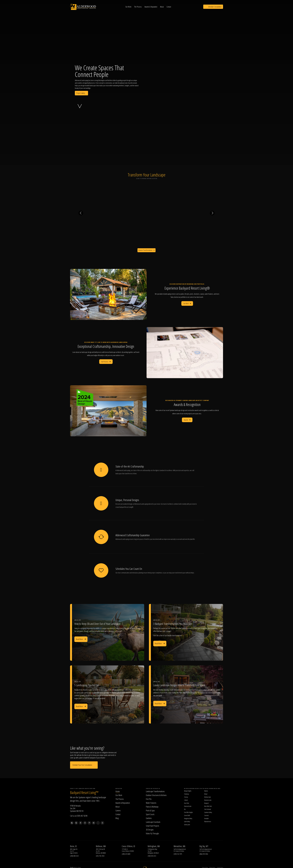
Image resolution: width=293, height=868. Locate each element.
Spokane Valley (208, 812)
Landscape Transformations (155, 791)
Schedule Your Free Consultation (84, 765)
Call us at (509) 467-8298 (79, 816)
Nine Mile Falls (208, 806)
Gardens (149, 818)
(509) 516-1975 (178, 854)
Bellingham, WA (154, 846)
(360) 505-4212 (152, 856)
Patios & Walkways (152, 807)
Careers (118, 811)
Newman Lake (208, 800)
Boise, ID (73, 846)
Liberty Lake (187, 825)
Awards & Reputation (151, 7)
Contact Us (178, 851)
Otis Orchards (208, 809)
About (162, 7)
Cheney (186, 797)
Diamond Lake (188, 806)
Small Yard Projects (152, 826)
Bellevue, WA (101, 846)
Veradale (206, 819)
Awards (187, 420)
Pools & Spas (150, 811)
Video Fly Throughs (152, 833)
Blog (117, 818)
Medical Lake (208, 797)
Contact (169, 7)
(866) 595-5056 (204, 854)
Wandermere (208, 822)
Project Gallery (81, 93)
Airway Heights (188, 791)
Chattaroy (187, 794)
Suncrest (206, 815)
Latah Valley (187, 822)
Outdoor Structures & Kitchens (156, 795)
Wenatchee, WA (179, 846)
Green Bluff (187, 815)
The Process (138, 7)
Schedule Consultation (213, 7)
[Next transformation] (212, 213)
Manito (206, 791)
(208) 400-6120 (74, 856)
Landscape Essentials (153, 822)
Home (118, 791)
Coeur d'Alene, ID (128, 846)
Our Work (129, 7)
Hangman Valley (188, 819)
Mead (206, 794)
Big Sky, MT (204, 846)
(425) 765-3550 (100, 856)
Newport (206, 803)
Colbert (186, 800)
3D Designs (150, 830)
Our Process (106, 362)
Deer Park (187, 803)
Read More (81, 639)
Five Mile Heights (188, 812)
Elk (185, 809)
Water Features (151, 803)
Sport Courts (150, 814)
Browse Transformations (147, 250)
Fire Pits (149, 799)
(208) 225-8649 (126, 854)
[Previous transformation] (81, 213)
